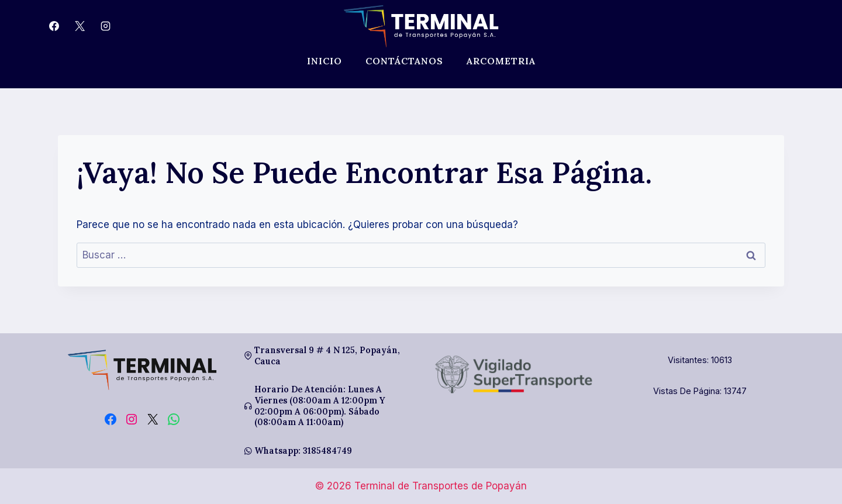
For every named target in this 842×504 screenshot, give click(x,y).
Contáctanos (404, 61)
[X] (80, 26)
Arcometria (501, 61)
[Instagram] (105, 26)
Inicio (325, 61)
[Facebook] (54, 26)
